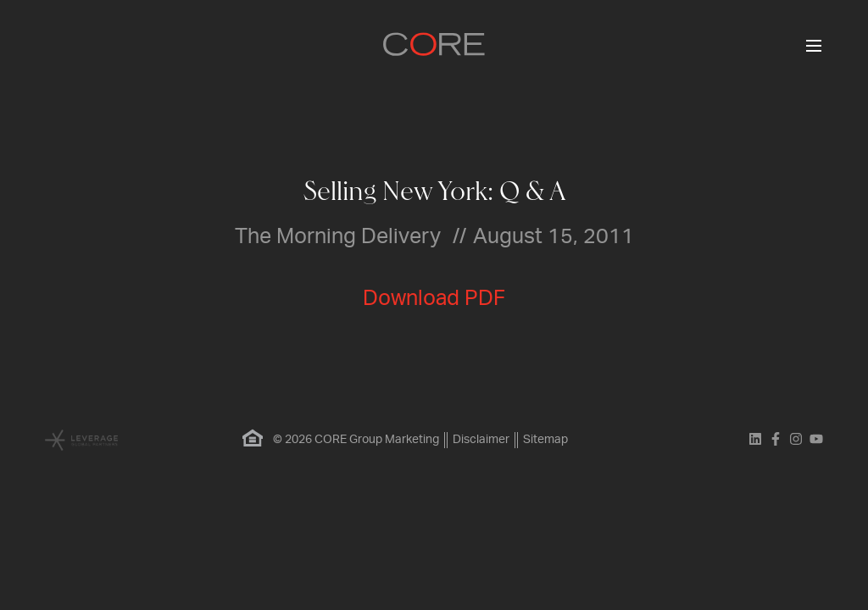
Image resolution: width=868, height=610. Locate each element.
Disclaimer (481, 440)
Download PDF (434, 299)
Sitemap (545, 440)
